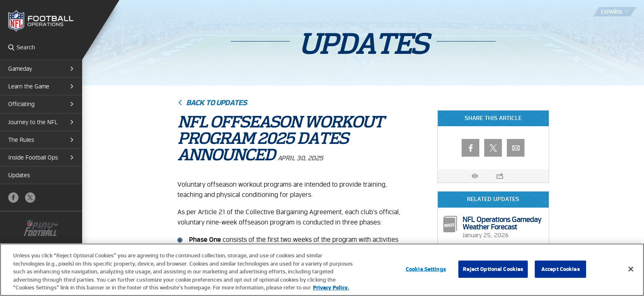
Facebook (13, 198)
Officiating (21, 104)
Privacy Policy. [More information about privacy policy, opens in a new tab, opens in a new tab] (331, 288)
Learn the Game (29, 86)
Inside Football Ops (33, 157)
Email (516, 148)
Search (11, 47)
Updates (19, 175)
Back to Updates (216, 103)
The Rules (21, 140)
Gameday (20, 69)
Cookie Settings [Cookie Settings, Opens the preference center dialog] (426, 269)
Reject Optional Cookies (493, 269)
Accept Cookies (561, 269)
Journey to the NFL (33, 122)
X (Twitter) (30, 198)
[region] (322, 270)
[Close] (631, 269)
